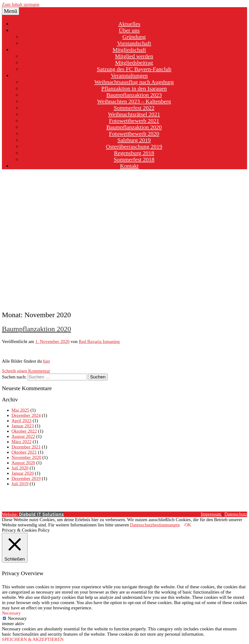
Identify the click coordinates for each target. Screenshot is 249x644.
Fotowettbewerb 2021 (134, 121)
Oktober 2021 (24, 452)
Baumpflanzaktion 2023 (134, 95)
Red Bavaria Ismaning (99, 341)
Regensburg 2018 (134, 153)
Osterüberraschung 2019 (134, 147)
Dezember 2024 (26, 415)
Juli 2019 (20, 484)
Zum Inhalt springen (21, 4)
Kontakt (129, 166)
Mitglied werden (134, 56)
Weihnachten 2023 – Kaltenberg (134, 101)
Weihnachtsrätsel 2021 (134, 114)
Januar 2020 (23, 473)
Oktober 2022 (24, 431)
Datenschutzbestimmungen (155, 525)
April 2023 (22, 421)
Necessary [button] (11, 613)
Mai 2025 (20, 410)
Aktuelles (129, 24)
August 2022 (23, 436)
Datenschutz (236, 514)
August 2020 (23, 463)
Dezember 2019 (26, 478)
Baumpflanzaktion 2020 (134, 127)
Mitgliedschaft (129, 50)
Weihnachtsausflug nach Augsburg (134, 82)
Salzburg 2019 (134, 140)
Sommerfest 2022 (134, 108)
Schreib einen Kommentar (26, 371)
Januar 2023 (23, 426)
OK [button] (188, 525)
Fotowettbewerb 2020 (134, 134)
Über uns (129, 30)
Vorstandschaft (134, 43)
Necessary (17, 618)
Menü (11, 11)
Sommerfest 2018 (134, 159)
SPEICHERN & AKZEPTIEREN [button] (33, 639)
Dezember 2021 (26, 447)
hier (47, 361)
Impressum (211, 514)
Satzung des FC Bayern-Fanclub (134, 69)
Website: (33, 514)
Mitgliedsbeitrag (134, 63)
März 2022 (22, 442)
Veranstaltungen (129, 76)
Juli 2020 (20, 468)
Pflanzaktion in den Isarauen (134, 88)
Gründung (134, 37)
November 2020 (26, 457)
